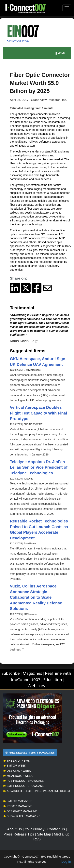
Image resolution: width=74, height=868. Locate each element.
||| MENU (60, 53)
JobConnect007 (25, 680)
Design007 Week (17, 771)
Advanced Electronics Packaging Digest (37, 791)
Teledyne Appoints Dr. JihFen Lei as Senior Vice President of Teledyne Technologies (39, 467)
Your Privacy (35, 829)
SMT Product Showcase (23, 786)
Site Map (44, 834)
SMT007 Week (15, 766)
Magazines (32, 674)
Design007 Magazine (20, 811)
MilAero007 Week (18, 776)
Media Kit (61, 834)
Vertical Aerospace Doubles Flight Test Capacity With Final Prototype (38, 413)
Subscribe (11, 674)
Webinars (36, 686)
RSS (37, 839)
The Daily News (16, 761)
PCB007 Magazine (18, 806)
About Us (14, 829)
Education (53, 680)
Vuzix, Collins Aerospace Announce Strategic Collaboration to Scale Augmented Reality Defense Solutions (36, 597)
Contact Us (56, 829)
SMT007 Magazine (18, 801)
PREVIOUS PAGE (18, 41)
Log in (66, 861)
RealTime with (58, 674)
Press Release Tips (19, 834)
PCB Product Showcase (23, 781)
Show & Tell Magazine (22, 816)
